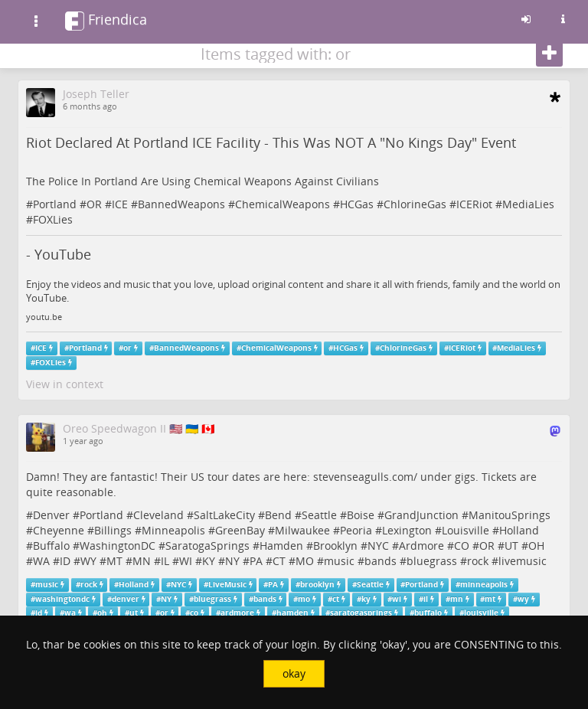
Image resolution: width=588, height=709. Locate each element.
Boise (361, 515)
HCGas (357, 204)
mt (490, 599)
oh (102, 613)
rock (478, 561)
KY (209, 561)
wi (397, 599)
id (39, 613)
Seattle (319, 515)
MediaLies (528, 204)
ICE (120, 204)
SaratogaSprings (207, 546)
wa (70, 613)
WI (186, 561)
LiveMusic (227, 585)
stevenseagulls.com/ (365, 477)
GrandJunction (421, 515)
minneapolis (484, 585)
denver (126, 599)
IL (165, 561)
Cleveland (158, 515)
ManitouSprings (510, 515)
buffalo (428, 613)
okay (294, 673)
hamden (292, 613)
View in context (65, 384)
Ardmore (421, 546)
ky (366, 599)
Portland (55, 204)
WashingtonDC (118, 546)
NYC (378, 546)
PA (256, 561)
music (339, 561)
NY (232, 561)
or (127, 348)
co (194, 613)
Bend (278, 515)
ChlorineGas (415, 204)
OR (94, 204)
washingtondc (62, 599)
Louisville (465, 530)
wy (523, 599)
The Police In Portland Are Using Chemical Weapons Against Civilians (203, 181)
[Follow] (549, 54)
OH (536, 546)
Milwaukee (302, 530)
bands (381, 561)
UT (511, 546)
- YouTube (59, 254)
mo (304, 599)
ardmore (237, 613)
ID (65, 561)
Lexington (407, 530)
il (426, 599)
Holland (519, 530)
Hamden (281, 546)
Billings (113, 530)
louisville (481, 613)
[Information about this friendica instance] (563, 19)
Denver (51, 515)
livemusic (523, 561)
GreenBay (240, 530)
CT (279, 561)
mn (457, 599)
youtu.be (44, 317)
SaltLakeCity (224, 515)
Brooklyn (335, 546)
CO (462, 546)
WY (88, 561)
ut (134, 613)
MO (305, 561)
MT (114, 561)
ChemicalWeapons (283, 204)
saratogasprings (361, 613)
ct (336, 599)
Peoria (356, 530)
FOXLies (53, 219)
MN (142, 561)
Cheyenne (59, 530)
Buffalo (51, 546)
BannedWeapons (181, 204)
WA (41, 561)
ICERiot (474, 204)
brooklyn (317, 585)
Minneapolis (173, 530)
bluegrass (432, 561)
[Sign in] (526, 19)
